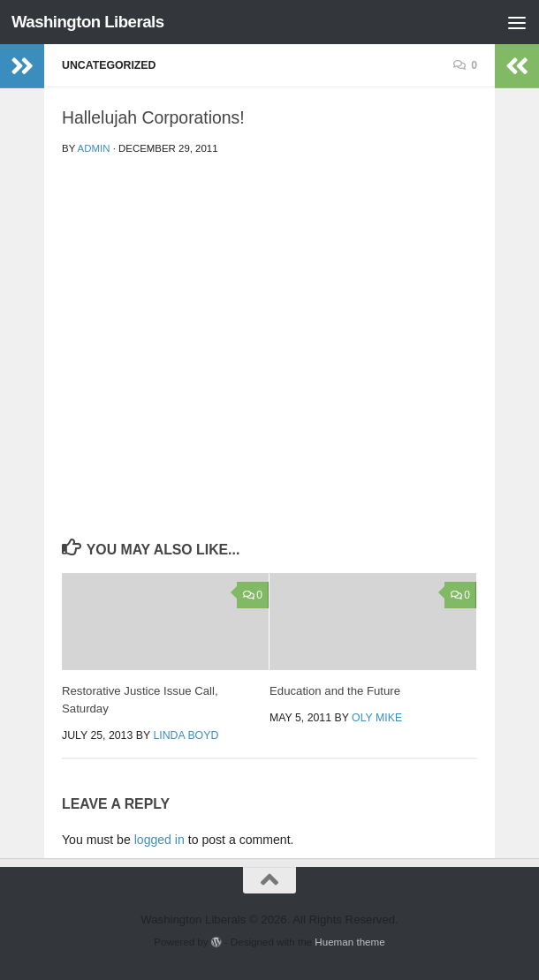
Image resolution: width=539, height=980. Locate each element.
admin (94, 148)
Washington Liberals (88, 22)
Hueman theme (349, 942)
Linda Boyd (186, 735)
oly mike (377, 718)
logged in (159, 840)
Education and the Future (335, 691)
